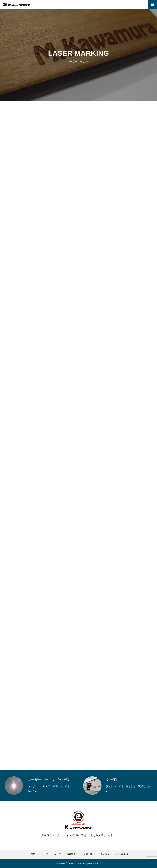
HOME (32, 854)
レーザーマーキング (51, 854)
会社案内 (105, 854)
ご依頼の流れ (88, 854)
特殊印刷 (71, 854)
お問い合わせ (122, 854)
